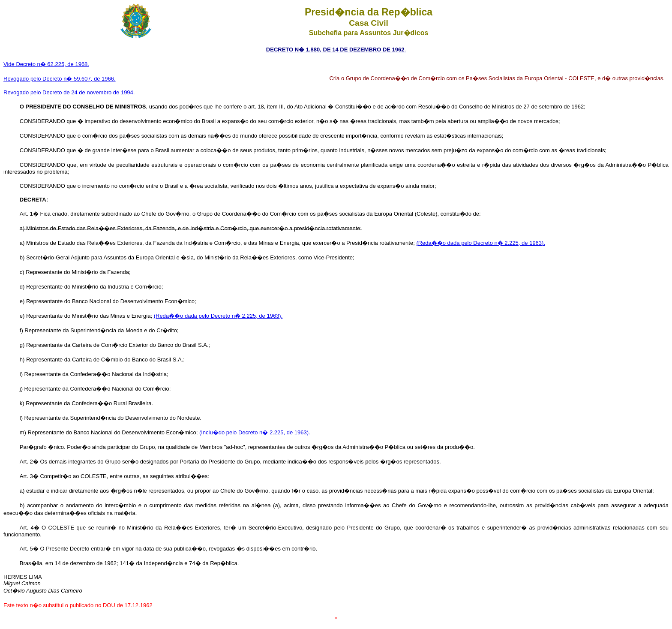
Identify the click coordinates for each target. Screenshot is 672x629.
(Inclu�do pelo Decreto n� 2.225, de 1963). (255, 432)
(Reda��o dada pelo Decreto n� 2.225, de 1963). (481, 243)
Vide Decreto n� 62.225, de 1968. (46, 64)
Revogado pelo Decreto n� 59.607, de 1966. (60, 79)
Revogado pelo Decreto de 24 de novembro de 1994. (69, 92)
